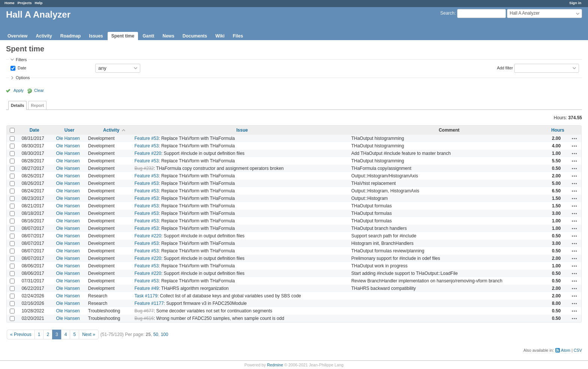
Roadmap (71, 36)
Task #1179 (146, 296)
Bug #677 (144, 311)
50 (156, 334)
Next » (89, 334)
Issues (96, 36)
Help (39, 3)
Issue (242, 130)
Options (23, 78)
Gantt (148, 36)
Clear (39, 90)
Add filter (505, 67)
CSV (578, 350)
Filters (21, 60)
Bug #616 (144, 318)
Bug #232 (144, 168)
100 (165, 334)
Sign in (575, 3)
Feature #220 (148, 153)
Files (238, 36)
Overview (17, 36)
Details (17, 105)
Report (37, 105)
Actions (574, 138)
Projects (25, 3)
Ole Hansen (68, 138)
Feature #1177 (149, 303)
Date (21, 67)
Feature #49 (147, 288)
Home (10, 3)
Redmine (275, 365)
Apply (19, 90)
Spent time (123, 36)
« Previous (21, 334)
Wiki (220, 36)
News (168, 36)
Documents (195, 36)
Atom (566, 350)
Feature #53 (147, 138)
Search (447, 13)
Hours (558, 130)
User (70, 130)
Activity (44, 36)
